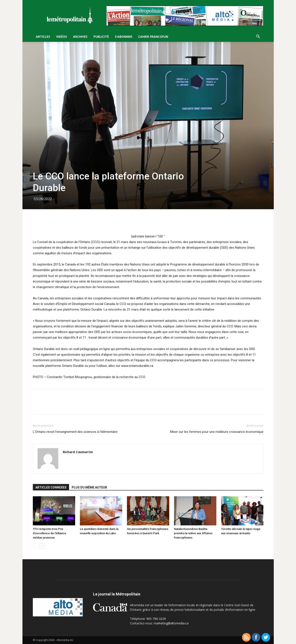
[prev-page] (36, 546)
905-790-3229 (156, 619)
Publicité (101, 37)
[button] (258, 37)
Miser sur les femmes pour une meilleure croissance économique (217, 432)
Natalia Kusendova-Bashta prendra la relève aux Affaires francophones (193, 533)
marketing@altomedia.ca (171, 623)
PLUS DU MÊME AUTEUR (89, 487)
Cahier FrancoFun (153, 37)
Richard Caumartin (78, 452)
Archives (80, 37)
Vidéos (62, 37)
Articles (43, 37)
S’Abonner (123, 37)
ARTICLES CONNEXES (51, 487)
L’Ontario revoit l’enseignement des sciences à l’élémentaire (75, 432)
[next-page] (42, 546)
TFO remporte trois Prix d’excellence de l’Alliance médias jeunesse (49, 533)
